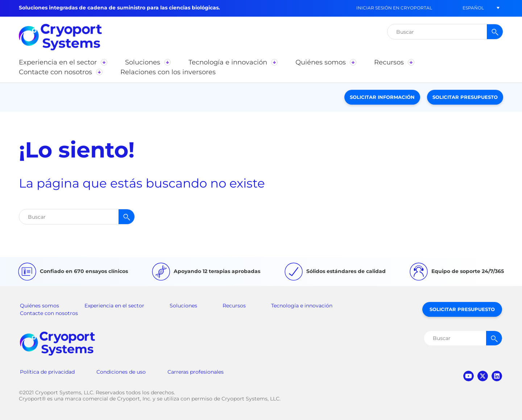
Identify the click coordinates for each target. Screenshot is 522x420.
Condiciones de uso (121, 372)
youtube (469, 376)
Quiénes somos (40, 306)
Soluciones (183, 306)
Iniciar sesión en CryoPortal (394, 8)
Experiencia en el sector (114, 306)
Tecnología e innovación (302, 306)
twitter (483, 376)
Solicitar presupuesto (465, 97)
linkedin (497, 376)
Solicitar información (382, 97)
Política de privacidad (47, 372)
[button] (473, 8)
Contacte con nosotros (49, 313)
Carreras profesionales (196, 372)
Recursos (234, 306)
